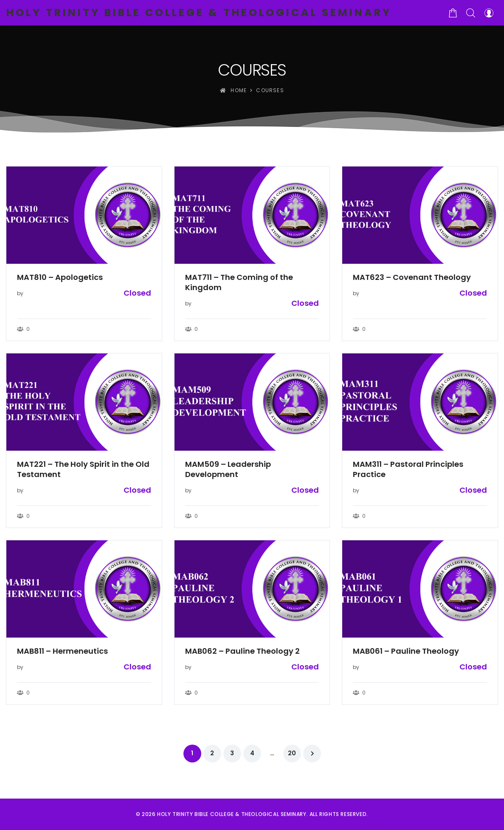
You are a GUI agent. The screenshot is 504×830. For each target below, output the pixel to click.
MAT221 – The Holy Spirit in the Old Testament (83, 469)
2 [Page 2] (212, 753)
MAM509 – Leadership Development (228, 469)
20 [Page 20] (292, 753)
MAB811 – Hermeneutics (62, 651)
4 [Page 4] (252, 753)
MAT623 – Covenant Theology (412, 277)
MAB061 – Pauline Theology (406, 651)
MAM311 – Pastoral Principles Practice (408, 469)
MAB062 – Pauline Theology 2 (242, 651)
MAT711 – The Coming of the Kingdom (239, 282)
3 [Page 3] (232, 753)
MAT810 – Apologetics (60, 277)
